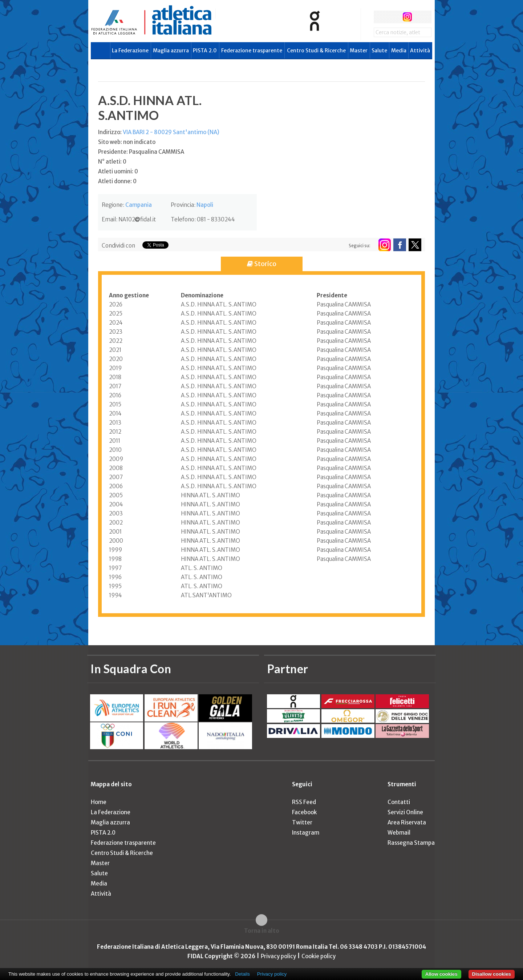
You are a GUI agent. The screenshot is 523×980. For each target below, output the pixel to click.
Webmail (399, 833)
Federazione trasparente (252, 51)
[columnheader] (145, 296)
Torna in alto (262, 931)
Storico (262, 264)
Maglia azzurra (171, 51)
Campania (139, 205)
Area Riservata (407, 822)
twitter (394, 17)
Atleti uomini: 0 (118, 171)
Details (242, 974)
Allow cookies (441, 974)
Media (399, 51)
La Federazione (130, 51)
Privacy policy (278, 956)
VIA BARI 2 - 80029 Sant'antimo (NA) (171, 132)
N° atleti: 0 (112, 162)
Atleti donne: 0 (117, 181)
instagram (407, 17)
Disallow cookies (492, 974)
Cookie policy (319, 956)
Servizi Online (405, 812)
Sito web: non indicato (127, 142)
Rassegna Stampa (411, 843)
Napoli (205, 205)
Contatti (399, 802)
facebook (380, 17)
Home (99, 802)
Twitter (302, 822)
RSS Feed (304, 802)
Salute (379, 51)
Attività (420, 51)
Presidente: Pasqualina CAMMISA (141, 152)
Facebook (304, 812)
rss (421, 17)
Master (359, 51)
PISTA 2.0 (205, 51)
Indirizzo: (159, 132)
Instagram (306, 833)
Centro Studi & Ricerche (316, 51)
